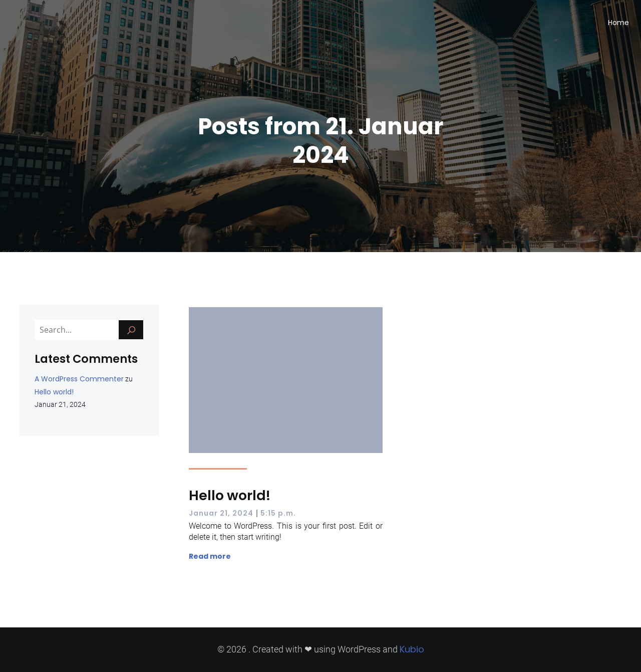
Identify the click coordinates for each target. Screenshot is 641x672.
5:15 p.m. (278, 513)
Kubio (412, 649)
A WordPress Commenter (79, 379)
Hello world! (54, 392)
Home (618, 23)
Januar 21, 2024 (221, 513)
